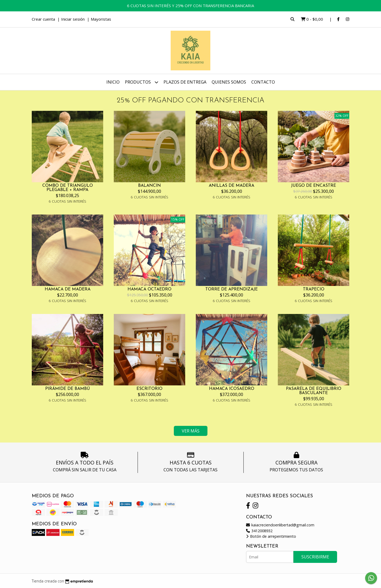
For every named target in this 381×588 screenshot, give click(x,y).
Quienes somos (229, 82)
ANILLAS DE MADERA (232, 186)
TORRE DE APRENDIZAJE (232, 289)
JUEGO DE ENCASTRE (314, 186)
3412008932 (259, 531)
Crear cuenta (43, 19)
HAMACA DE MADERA (68, 289)
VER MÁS (191, 431)
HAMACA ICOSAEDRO (232, 389)
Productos (142, 82)
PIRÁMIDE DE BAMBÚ (68, 389)
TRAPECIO (314, 289)
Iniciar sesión (73, 19)
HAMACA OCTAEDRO (149, 289)
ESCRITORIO (149, 389)
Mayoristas (101, 19)
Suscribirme (315, 557)
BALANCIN (149, 186)
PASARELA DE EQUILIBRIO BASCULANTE (314, 391)
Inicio (113, 82)
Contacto (263, 82)
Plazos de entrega (185, 82)
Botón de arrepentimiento (271, 536)
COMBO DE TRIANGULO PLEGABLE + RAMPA (68, 188)
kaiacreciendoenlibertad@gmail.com (280, 525)
